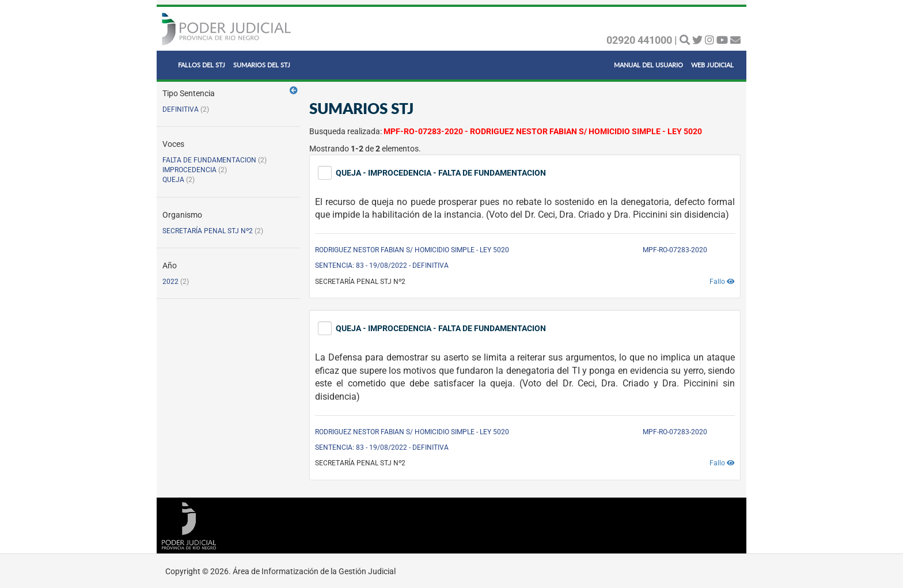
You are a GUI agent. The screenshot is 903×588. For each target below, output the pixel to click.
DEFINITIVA (181, 109)
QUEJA (173, 180)
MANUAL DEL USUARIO (648, 65)
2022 (170, 282)
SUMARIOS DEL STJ (262, 65)
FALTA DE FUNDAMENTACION (209, 160)
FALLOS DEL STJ (202, 65)
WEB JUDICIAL (712, 65)
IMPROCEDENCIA (189, 170)
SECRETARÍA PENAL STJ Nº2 (208, 231)
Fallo (722, 282)
